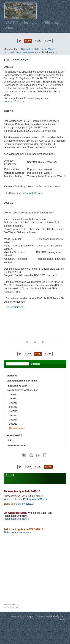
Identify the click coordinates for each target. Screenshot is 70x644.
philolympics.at (26, 504)
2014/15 (13, 415)
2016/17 (13, 407)
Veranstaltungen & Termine (22, 381)
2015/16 (13, 411)
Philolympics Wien (43, 49)
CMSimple (28, 616)
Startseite (26, 49)
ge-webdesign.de (55, 616)
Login (62, 620)
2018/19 (13, 399)
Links (10, 440)
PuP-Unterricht (15, 435)
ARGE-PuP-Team (16, 445)
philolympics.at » (16, 307)
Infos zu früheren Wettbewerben (21, 52)
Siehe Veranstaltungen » (17, 532)
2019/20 (13, 394)
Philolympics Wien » (35, 499)
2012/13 (13, 424)
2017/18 (13, 403)
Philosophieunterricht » (16, 519)
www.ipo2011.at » (33, 193)
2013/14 (13, 420)
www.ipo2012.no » (14, 101)
